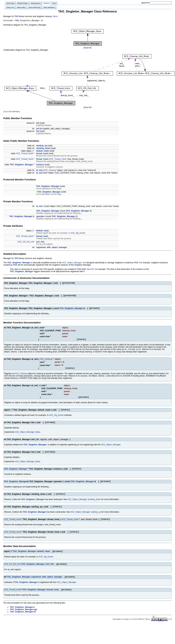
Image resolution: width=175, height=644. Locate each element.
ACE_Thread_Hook (24, 154)
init (38, 124)
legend (87, 48)
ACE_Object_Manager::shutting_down (84, 507)
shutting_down (43, 149)
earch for (145, 3)
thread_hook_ (43, 237)
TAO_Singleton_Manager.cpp (23, 620)
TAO (16, 16)
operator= (41, 217)
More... (56, 16)
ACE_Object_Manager (72, 263)
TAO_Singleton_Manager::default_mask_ (32, 560)
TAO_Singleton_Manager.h (22, 617)
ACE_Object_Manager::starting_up (86, 520)
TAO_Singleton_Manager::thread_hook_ (41, 600)
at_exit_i (40, 207)
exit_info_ (41, 242)
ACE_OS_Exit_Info (26, 242)
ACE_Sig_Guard (78, 233)
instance (40, 165)
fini (38, 132)
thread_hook (42, 154)
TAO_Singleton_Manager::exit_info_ (38, 574)
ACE (92, 270)
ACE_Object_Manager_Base (28, 437)
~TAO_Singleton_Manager (48, 192)
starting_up (41, 146)
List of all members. (12, 112)
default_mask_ (43, 231)
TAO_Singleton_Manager (21, 165)
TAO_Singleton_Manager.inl (23, 622)
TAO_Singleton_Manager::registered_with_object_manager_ (35, 587)
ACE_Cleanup (50, 171)
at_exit (39, 171)
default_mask (42, 151)
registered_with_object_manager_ (52, 248)
